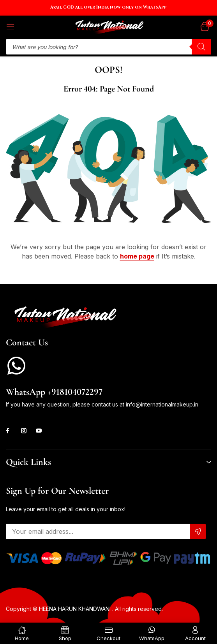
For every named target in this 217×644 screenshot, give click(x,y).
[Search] (201, 47)
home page (137, 256)
